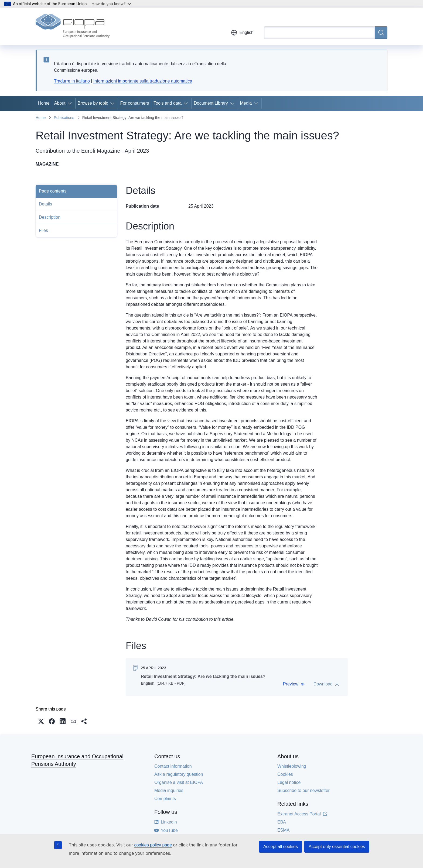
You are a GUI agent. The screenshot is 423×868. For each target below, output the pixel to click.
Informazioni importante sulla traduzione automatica (143, 81)
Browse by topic (93, 103)
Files (43, 230)
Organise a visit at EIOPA (179, 782)
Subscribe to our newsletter (303, 790)
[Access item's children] (71, 103)
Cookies (285, 774)
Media (246, 103)
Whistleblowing (292, 766)
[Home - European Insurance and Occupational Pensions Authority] (73, 26)
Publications (64, 118)
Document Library (211, 103)
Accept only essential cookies (337, 847)
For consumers (134, 103)
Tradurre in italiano (72, 81)
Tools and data (168, 103)
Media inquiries (169, 790)
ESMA (283, 830)
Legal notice (289, 782)
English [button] (242, 33)
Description (50, 217)
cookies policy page (153, 845)
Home (44, 103)
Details (45, 204)
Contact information (173, 766)
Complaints (165, 799)
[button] (294, 684)
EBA (282, 822)
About (60, 103)
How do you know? (111, 4)
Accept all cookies (281, 847)
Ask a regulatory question (179, 774)
